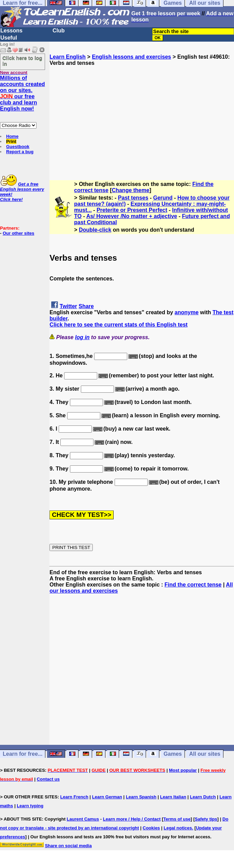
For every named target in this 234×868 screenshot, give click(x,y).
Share (86, 306)
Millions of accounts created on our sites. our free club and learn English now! (23, 93)
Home (12, 136)
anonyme (187, 312)
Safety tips (206, 819)
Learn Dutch (203, 797)
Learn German (107, 797)
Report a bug (20, 152)
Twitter (68, 306)
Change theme (131, 190)
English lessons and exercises (131, 57)
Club (59, 31)
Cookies (151, 828)
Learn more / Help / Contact (132, 819)
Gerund (163, 198)
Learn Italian (173, 797)
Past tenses (133, 198)
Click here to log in (22, 61)
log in (82, 337)
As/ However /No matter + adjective (132, 216)
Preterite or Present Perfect (132, 210)
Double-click (95, 230)
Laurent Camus (83, 819)
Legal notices (178, 828)
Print (11, 141)
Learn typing (30, 806)
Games (173, 754)
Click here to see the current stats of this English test (119, 325)
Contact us (48, 779)
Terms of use (177, 819)
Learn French (74, 797)
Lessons (11, 31)
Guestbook (18, 147)
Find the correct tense (193, 585)
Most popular (183, 770)
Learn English (68, 57)
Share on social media (68, 846)
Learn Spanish (141, 797)
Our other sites (18, 233)
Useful (9, 38)
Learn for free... (23, 754)
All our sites (205, 754)
